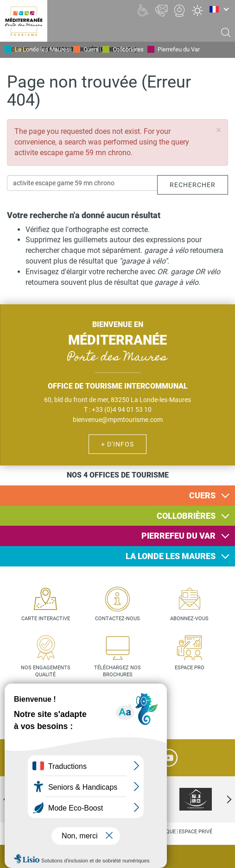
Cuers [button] (202, 495)
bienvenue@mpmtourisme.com (118, 420)
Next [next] (221, 799)
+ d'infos (117, 444)
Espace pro (190, 668)
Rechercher (193, 185)
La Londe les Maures (42, 49)
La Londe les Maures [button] (171, 556)
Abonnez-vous (189, 619)
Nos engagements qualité (46, 671)
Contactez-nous (117, 619)
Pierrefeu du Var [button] (178, 536)
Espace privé (196, 832)
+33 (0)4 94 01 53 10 (122, 409)
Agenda (221, 857)
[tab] (117, 496)
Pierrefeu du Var (179, 49)
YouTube (169, 758)
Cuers (91, 49)
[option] (196, 799)
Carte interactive (46, 619)
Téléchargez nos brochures (117, 671)
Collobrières (128, 49)
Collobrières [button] (186, 516)
